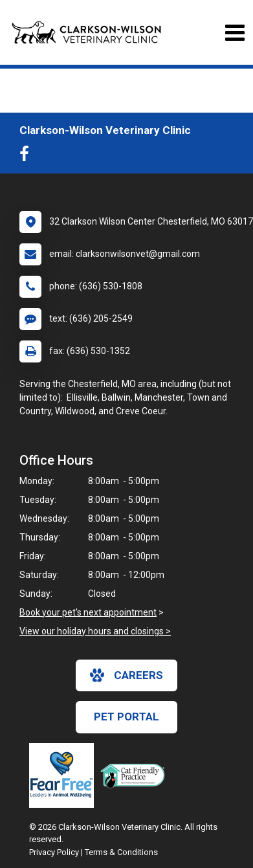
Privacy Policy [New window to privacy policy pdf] (54, 852)
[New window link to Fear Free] (65, 775)
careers (126, 675)
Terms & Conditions (121, 852)
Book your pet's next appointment (88, 612)
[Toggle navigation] (235, 33)
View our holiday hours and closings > (95, 631)
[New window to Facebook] (27, 157)
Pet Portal (126, 717)
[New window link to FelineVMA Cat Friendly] (136, 775)
